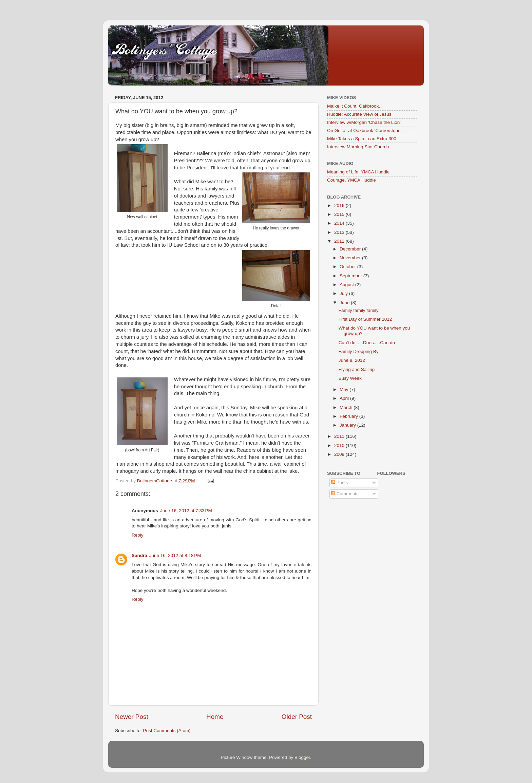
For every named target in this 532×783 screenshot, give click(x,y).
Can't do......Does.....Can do (367, 343)
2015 (340, 214)
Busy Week (350, 378)
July (344, 293)
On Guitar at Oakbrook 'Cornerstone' (364, 130)
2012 (340, 241)
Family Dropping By (359, 351)
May (345, 389)
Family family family (359, 310)
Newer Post (132, 717)
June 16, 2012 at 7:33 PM (186, 511)
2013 (340, 232)
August (347, 285)
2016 (340, 206)
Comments (345, 494)
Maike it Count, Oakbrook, (354, 106)
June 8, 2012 (352, 360)
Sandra (139, 555)
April (345, 398)
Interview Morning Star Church (358, 147)
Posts (340, 482)
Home (215, 717)
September (351, 276)
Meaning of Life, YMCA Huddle (358, 172)
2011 (340, 436)
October (348, 267)
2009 (340, 454)
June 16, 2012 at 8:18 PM (175, 555)
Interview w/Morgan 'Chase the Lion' (364, 122)
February (349, 416)
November (351, 258)
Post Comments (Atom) (167, 731)
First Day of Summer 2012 (365, 319)
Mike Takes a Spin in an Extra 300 (362, 139)
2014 (340, 223)
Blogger (302, 757)
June (345, 303)
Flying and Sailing (357, 369)
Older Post (297, 717)
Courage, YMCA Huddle (351, 180)
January (348, 425)
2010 (340, 445)
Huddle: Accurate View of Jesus (359, 114)
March (347, 407)
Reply (138, 535)
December (351, 249)
